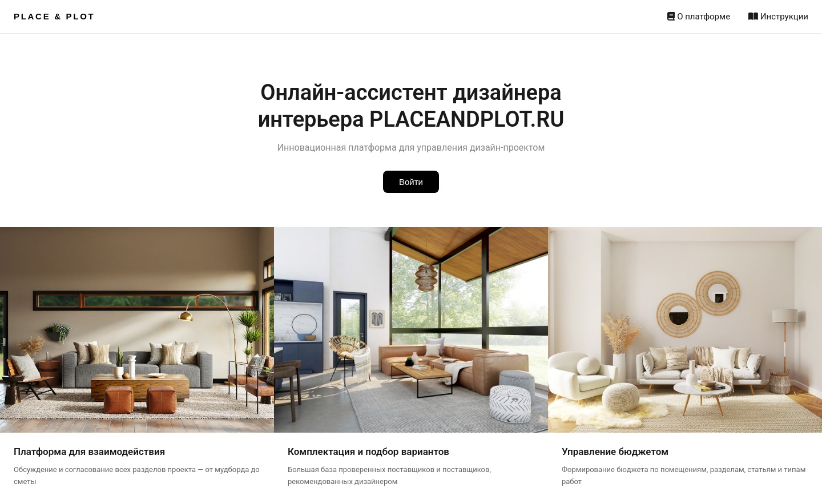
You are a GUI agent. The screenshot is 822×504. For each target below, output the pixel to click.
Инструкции (778, 17)
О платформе (699, 17)
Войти (411, 182)
